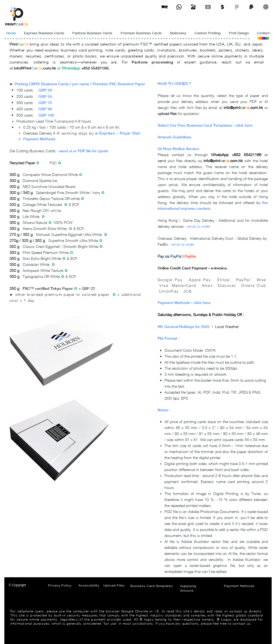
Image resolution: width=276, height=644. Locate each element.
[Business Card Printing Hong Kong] (179, 7)
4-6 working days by (73, 133)
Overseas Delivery (38, 133)
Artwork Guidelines (174, 137)
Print (14, 44)
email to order (199, 226)
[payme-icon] (237, 7)
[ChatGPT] (266, 7)
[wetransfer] (165, 7)
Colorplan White (36, 264)
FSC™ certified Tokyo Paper (48, 288)
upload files (167, 113)
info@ (19, 68)
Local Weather (227, 326)
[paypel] (251, 7)
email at (216, 107)
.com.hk (49, 68)
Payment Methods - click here (184, 303)
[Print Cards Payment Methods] (222, 7)
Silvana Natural (35, 222)
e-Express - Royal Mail (118, 133)
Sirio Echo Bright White (42, 258)
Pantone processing (152, 62)
